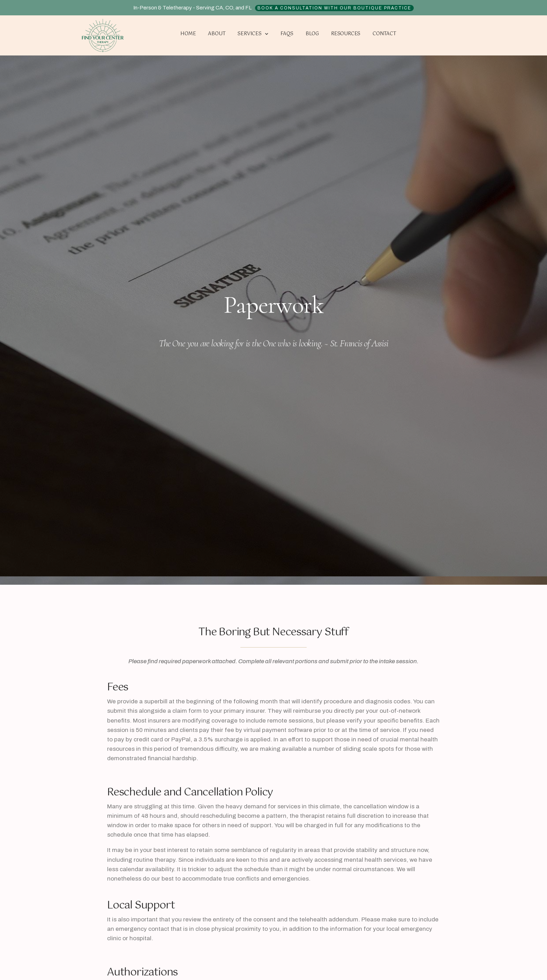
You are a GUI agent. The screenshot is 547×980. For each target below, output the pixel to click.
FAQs (287, 34)
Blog (312, 34)
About (217, 34)
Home (188, 34)
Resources (346, 34)
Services (253, 34)
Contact (384, 34)
